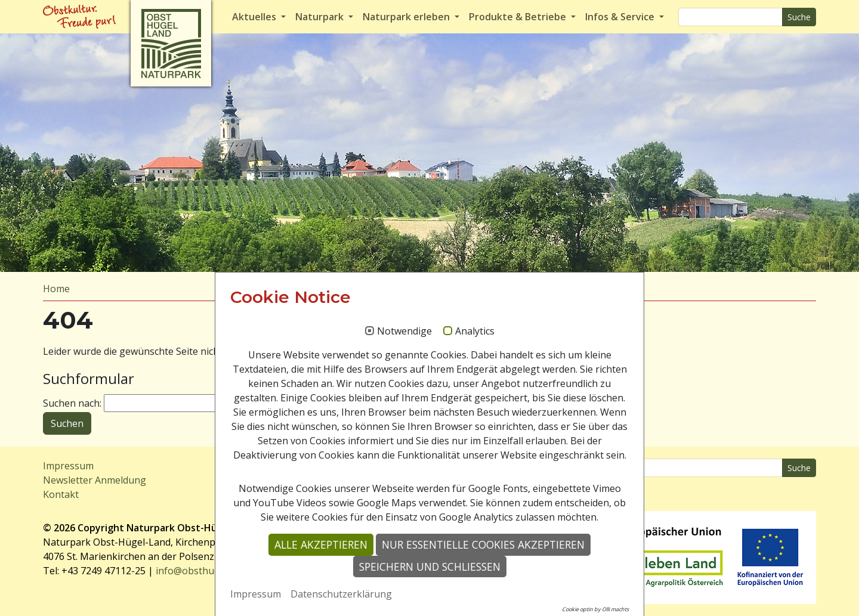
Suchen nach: (72, 403)
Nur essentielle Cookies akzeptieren (483, 544)
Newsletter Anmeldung (95, 480)
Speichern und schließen (430, 567)
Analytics (475, 332)
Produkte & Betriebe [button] (519, 17)
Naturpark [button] (321, 17)
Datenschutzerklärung (341, 594)
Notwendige (404, 332)
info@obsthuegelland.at (209, 571)
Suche (799, 17)
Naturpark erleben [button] (407, 17)
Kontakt (61, 494)
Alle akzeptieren (321, 544)
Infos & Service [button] (621, 17)
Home (56, 289)
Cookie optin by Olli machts (595, 609)
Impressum (68, 466)
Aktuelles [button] (255, 17)
